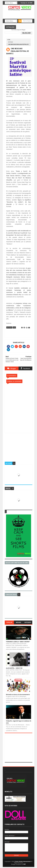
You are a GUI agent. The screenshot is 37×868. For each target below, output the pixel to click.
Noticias (11, 42)
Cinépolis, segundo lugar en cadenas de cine (19, 722)
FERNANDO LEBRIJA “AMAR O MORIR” (18, 642)
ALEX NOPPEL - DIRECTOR (14, 668)
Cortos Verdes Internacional (23, 862)
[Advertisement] (20, 445)
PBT (25, 864)
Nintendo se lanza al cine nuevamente (18, 694)
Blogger (23, 30)
